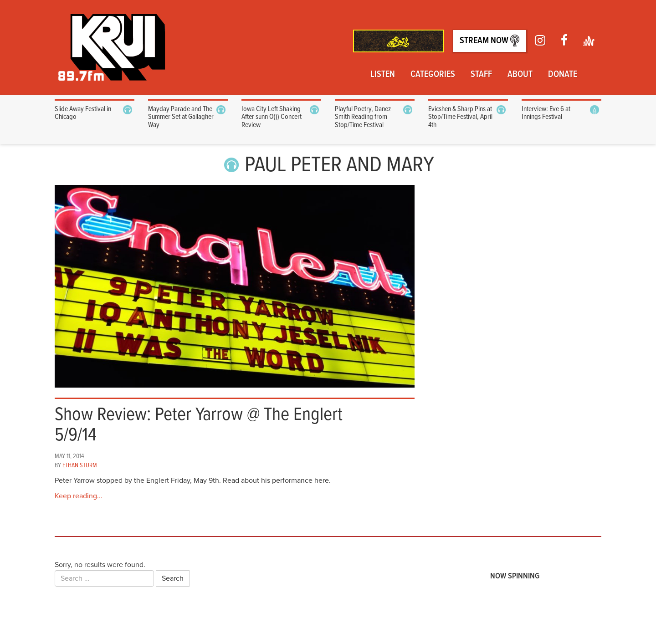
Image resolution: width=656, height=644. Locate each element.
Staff (481, 75)
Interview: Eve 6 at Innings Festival (546, 113)
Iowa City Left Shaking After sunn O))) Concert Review (272, 117)
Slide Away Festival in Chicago (83, 113)
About (520, 75)
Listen (383, 75)
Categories (433, 75)
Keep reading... (79, 496)
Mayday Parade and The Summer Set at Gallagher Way (181, 117)
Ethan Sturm (80, 465)
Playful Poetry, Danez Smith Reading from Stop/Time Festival (363, 117)
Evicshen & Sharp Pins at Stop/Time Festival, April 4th (460, 117)
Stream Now (489, 41)
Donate (563, 75)
